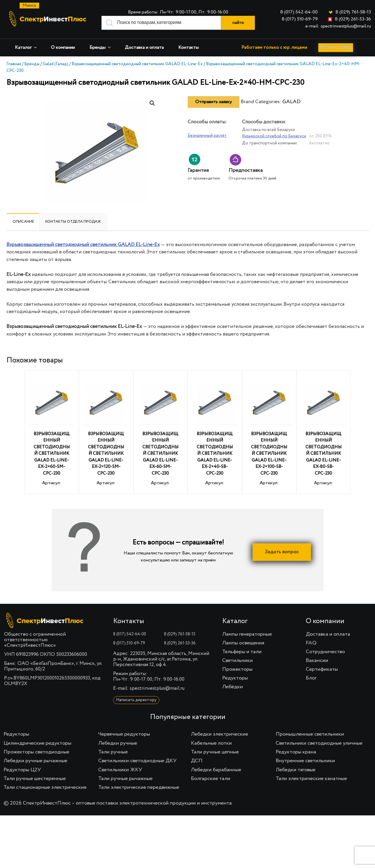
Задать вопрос (282, 552)
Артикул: (52, 433)
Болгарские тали (211, 779)
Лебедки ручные (118, 743)
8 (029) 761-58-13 (353, 12)
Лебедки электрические (220, 734)
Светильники (237, 660)
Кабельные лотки (211, 743)
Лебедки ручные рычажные (35, 761)
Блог (311, 678)
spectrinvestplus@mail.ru (157, 688)
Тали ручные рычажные (125, 779)
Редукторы (235, 678)
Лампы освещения (243, 643)
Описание (23, 222)
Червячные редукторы (124, 734)
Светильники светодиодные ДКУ (137, 761)
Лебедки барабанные (216, 770)
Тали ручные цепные (215, 752)
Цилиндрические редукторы (37, 743)
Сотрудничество (325, 652)
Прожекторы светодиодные (36, 752)
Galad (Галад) (56, 64)
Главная (14, 64)
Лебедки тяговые (295, 770)
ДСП (197, 761)
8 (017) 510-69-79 (300, 19)
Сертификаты (322, 669)
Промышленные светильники (310, 734)
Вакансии (317, 660)
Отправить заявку (214, 102)
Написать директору (136, 700)
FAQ (311, 643)
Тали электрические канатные (311, 779)
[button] (152, 103)
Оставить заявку (338, 48)
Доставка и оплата (144, 48)
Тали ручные (113, 752)
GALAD (291, 102)
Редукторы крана (296, 752)
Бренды (101, 47)
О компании (63, 48)
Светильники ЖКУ (120, 770)
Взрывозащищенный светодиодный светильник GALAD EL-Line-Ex (137, 64)
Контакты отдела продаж (73, 222)
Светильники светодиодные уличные (319, 743)
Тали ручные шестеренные (35, 779)
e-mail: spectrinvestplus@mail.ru (338, 26)
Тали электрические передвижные (139, 787)
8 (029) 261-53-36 (353, 19)
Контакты (189, 48)
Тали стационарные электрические (45, 787)
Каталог (26, 47)
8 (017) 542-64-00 (299, 12)
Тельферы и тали (242, 652)
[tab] (23, 222)
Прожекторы (237, 669)
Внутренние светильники (305, 761)
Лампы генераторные (247, 634)
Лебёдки (233, 687)
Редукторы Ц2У (22, 770)
